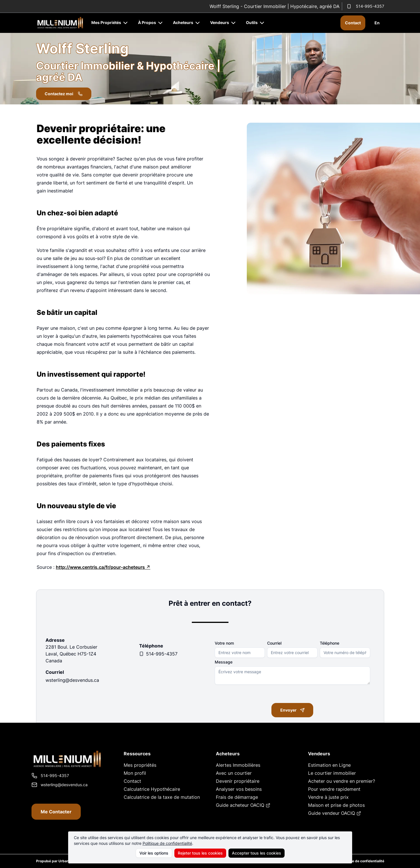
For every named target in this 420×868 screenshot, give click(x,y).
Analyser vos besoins (239, 789)
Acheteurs (187, 22)
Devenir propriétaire (238, 781)
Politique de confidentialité (167, 843)
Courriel (274, 643)
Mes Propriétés (110, 22)
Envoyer (292, 710)
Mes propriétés (140, 765)
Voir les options (154, 853)
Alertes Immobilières (238, 765)
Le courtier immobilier (332, 773)
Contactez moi (64, 94)
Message (224, 662)
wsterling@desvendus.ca (72, 680)
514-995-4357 (365, 6)
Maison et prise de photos (336, 805)
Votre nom (224, 643)
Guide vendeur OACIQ (335, 813)
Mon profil (135, 773)
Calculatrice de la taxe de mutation (162, 797)
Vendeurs (223, 22)
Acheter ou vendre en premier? (342, 781)
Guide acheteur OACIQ (243, 805)
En (377, 23)
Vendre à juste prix (328, 797)
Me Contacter (56, 812)
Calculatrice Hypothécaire (152, 789)
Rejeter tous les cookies (200, 853)
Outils (256, 22)
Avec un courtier (234, 773)
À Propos (151, 22)
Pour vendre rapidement (334, 789)
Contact (353, 23)
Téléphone (330, 643)
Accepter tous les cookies (257, 853)
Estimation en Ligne (329, 765)
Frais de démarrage (237, 797)
